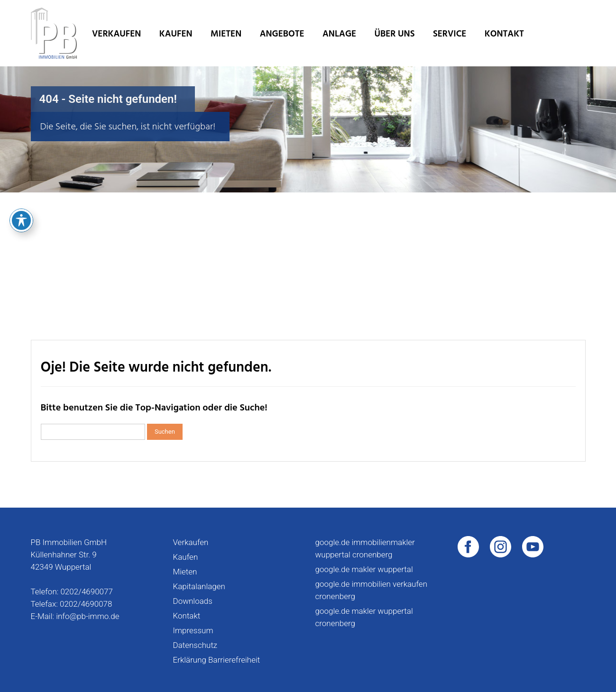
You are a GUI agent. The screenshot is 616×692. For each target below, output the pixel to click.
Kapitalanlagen (199, 586)
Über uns (395, 34)
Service (450, 34)
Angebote (282, 34)
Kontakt (504, 34)
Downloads (193, 601)
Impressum (193, 630)
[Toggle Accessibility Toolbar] (21, 165)
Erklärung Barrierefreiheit (217, 660)
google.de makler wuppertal (364, 569)
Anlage (339, 34)
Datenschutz (195, 645)
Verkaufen (116, 34)
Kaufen (176, 34)
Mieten (226, 34)
